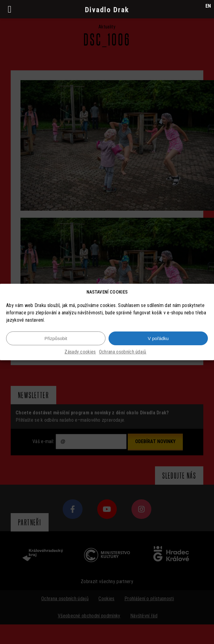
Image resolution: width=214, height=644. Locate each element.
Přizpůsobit (56, 338)
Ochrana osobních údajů (123, 352)
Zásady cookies (80, 352)
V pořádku (158, 338)
